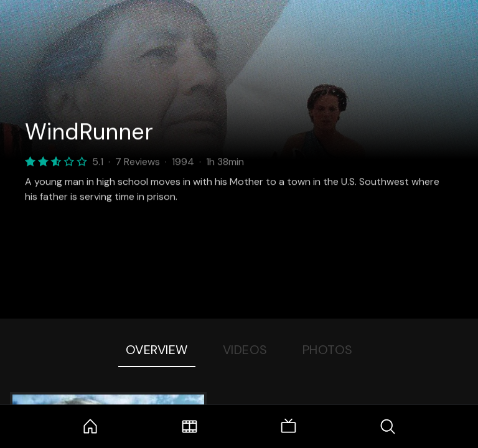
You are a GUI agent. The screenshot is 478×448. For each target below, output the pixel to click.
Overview (157, 350)
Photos (328, 350)
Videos (245, 350)
